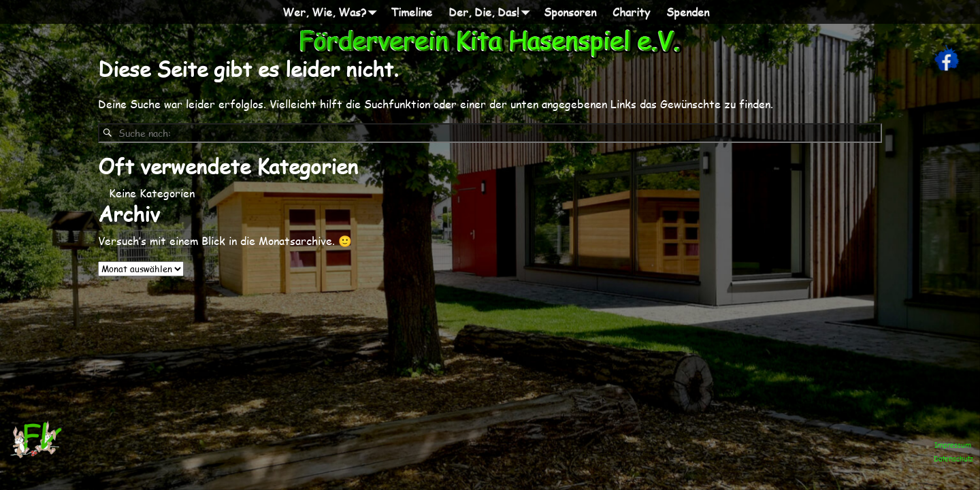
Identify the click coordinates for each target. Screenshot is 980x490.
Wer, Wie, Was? (332, 12)
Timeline (411, 12)
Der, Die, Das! (492, 12)
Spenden (688, 12)
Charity (631, 12)
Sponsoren (570, 12)
